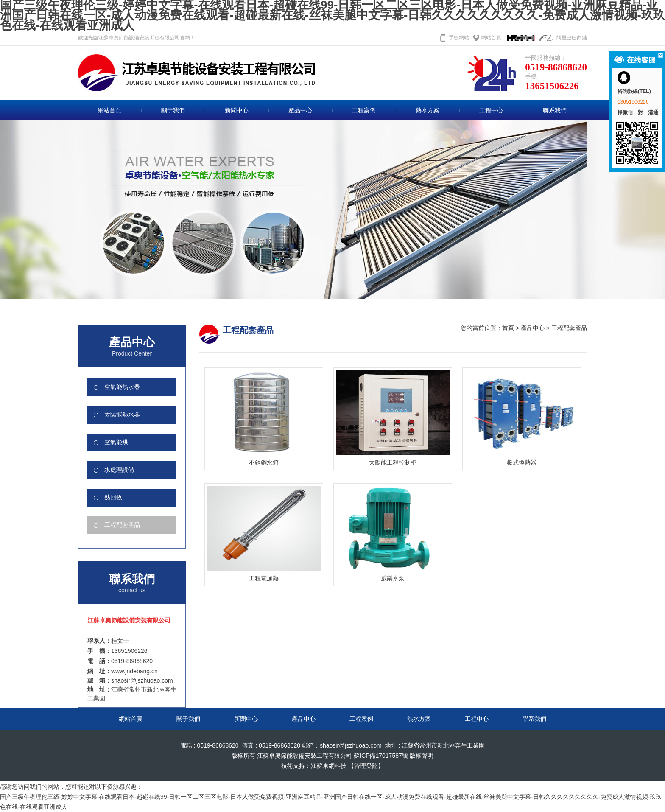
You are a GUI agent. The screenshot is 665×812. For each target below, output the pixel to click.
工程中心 (491, 110)
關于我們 (173, 110)
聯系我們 (555, 110)
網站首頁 (491, 38)
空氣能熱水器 (122, 387)
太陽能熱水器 (122, 414)
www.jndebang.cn (134, 671)
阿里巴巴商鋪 (572, 38)
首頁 (508, 328)
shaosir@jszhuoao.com (142, 680)
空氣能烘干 (119, 442)
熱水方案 (427, 110)
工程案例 (364, 110)
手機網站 (459, 38)
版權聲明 (422, 756)
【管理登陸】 (366, 766)
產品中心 (300, 110)
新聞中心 (237, 110)
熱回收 (113, 497)
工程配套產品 (122, 525)
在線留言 (525, 38)
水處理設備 (119, 470)
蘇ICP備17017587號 (381, 756)
